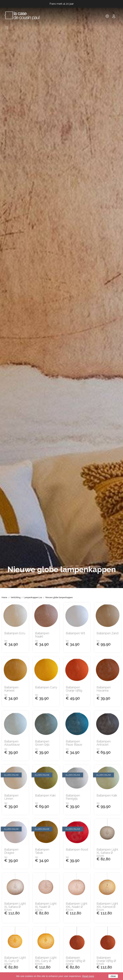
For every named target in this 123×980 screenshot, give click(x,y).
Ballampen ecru (15, 633)
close (113, 976)
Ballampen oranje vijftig (74, 689)
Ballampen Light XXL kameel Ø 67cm (107, 907)
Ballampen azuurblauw (12, 743)
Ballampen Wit (75, 633)
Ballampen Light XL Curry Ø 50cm (15, 961)
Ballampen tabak (42, 851)
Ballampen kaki (45, 795)
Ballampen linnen (11, 797)
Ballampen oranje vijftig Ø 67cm (106, 961)
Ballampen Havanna (104, 689)
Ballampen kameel (11, 689)
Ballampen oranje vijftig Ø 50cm (76, 961)
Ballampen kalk (107, 795)
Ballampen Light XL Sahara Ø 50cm (107, 853)
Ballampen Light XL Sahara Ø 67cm (15, 907)
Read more (88, 976)
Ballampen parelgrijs (73, 797)
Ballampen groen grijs (42, 743)
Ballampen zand (107, 633)
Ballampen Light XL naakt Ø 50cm (46, 907)
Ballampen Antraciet (104, 743)
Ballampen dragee (11, 851)
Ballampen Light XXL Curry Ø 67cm (46, 961)
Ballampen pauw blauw (74, 743)
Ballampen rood (77, 850)
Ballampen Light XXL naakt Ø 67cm (77, 907)
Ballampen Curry (46, 687)
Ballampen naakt (42, 635)
